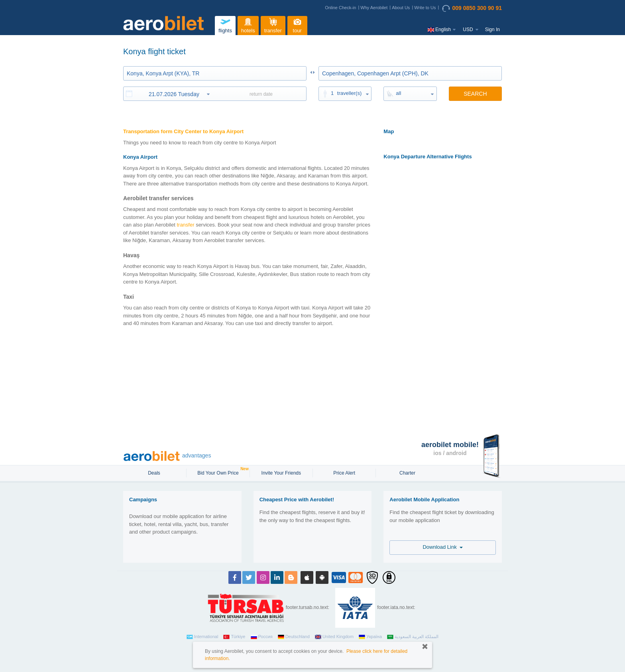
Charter (407, 473)
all (398, 93)
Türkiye (234, 637)
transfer (273, 25)
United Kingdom (334, 637)
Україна (370, 637)
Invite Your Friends (281, 473)
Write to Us (425, 8)
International (202, 637)
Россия (262, 637)
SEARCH (475, 94)
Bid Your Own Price (219, 472)
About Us (401, 8)
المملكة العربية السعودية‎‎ (413, 637)
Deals (155, 473)
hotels (248, 25)
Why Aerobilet (374, 8)
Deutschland (294, 637)
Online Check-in (340, 8)
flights (225, 25)
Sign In (492, 30)
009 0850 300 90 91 (472, 8)
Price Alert (344, 473)
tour (297, 25)
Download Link (443, 547)
